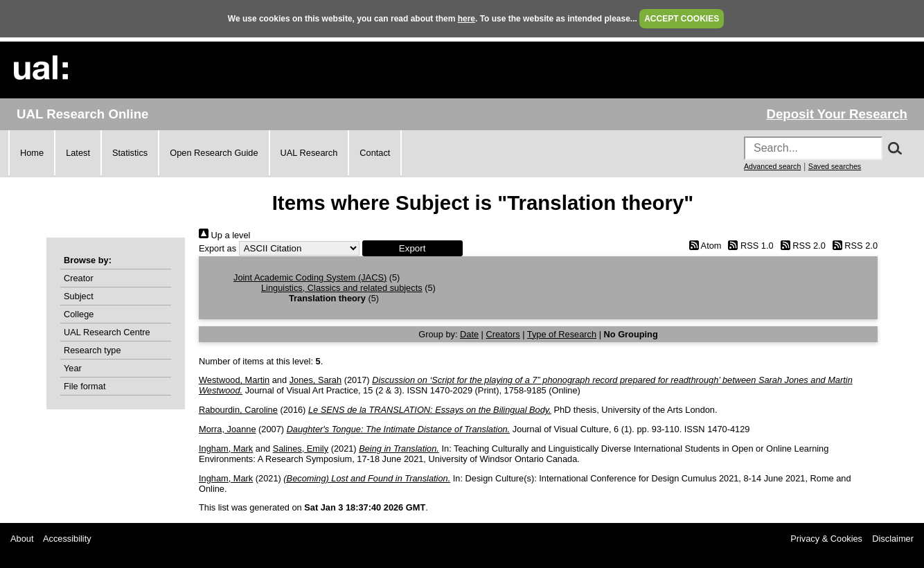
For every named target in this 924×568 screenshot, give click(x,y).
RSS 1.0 (749, 246)
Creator (79, 278)
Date (469, 334)
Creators (503, 334)
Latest (78, 153)
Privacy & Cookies (826, 539)
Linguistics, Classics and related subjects (342, 288)
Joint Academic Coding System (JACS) (310, 277)
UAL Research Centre (107, 332)
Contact (375, 153)
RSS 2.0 (801, 246)
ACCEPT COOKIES (682, 19)
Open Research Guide (214, 153)
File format (85, 386)
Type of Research (562, 334)
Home (32, 153)
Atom (703, 246)
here (467, 19)
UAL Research (309, 153)
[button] (412, 248)
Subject (79, 296)
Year (73, 368)
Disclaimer (893, 539)
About (22, 539)
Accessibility (67, 539)
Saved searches (835, 166)
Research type (92, 350)
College (79, 314)
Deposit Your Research (837, 114)
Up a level (224, 235)
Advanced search (772, 166)
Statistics (130, 153)
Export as (217, 248)
